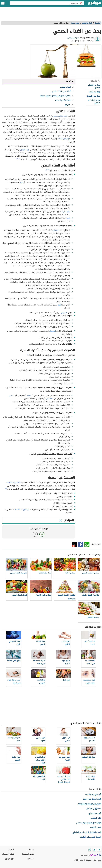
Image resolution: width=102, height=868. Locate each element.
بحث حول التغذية (93, 96)
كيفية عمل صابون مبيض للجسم (89, 823)
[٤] (48, 170)
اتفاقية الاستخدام (8, 854)
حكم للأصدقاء (96, 828)
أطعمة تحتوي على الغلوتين (90, 837)
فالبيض (64, 313)
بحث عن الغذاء (94, 92)
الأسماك (53, 331)
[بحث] (81, 3)
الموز (29, 395)
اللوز (21, 182)
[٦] (28, 355)
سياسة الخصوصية (28, 854)
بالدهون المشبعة (14, 482)
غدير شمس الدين (73, 38)
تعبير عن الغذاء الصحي (94, 102)
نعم (42, 534)
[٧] (6, 488)
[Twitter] (94, 850)
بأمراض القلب (64, 139)
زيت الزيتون (24, 150)
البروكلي (56, 230)
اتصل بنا (11, 849)
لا (35, 534)
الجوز (68, 218)
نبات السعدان (96, 818)
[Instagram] (90, 850)
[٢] (19, 159)
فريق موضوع (10, 859)
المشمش (50, 399)
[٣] (17, 159)
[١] (69, 141)
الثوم (60, 305)
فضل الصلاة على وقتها (92, 799)
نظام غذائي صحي (61, 116)
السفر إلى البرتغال (94, 809)
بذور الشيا (66, 212)
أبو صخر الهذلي (95, 813)
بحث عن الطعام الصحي (94, 86)
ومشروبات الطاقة (22, 510)
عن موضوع (30, 849)
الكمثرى (12, 395)
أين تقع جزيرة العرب (93, 794)
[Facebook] (99, 850)
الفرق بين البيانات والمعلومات (89, 804)
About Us (31, 859)
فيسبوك (81, 544)
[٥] (46, 170)
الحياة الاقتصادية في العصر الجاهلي (87, 832)
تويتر (75, 544)
